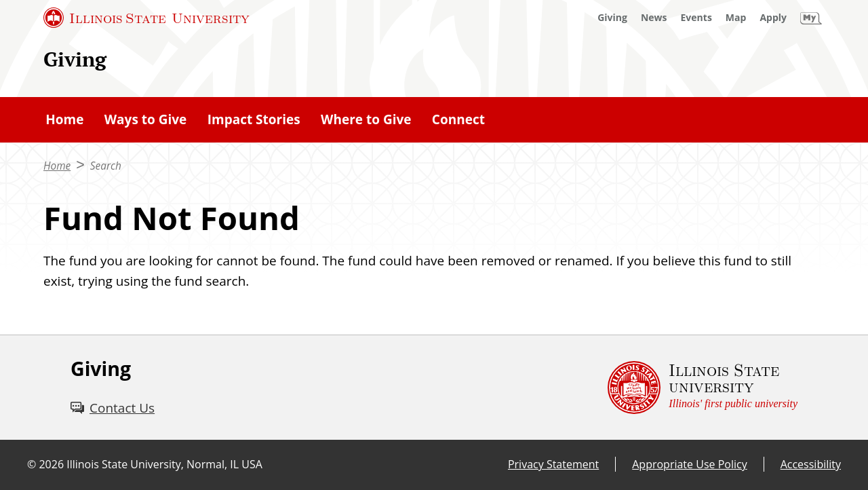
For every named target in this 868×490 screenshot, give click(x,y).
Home (64, 119)
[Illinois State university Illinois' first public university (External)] (703, 388)
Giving (75, 59)
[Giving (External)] (612, 18)
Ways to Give (146, 119)
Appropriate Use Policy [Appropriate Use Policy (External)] (689, 464)
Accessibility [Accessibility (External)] (811, 464)
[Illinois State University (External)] (146, 18)
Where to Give (366, 119)
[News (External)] (654, 18)
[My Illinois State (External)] (811, 18)
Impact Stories (254, 119)
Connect (458, 119)
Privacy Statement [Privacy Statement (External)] (553, 464)
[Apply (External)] (773, 18)
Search (106, 166)
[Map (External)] (736, 18)
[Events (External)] (696, 18)
